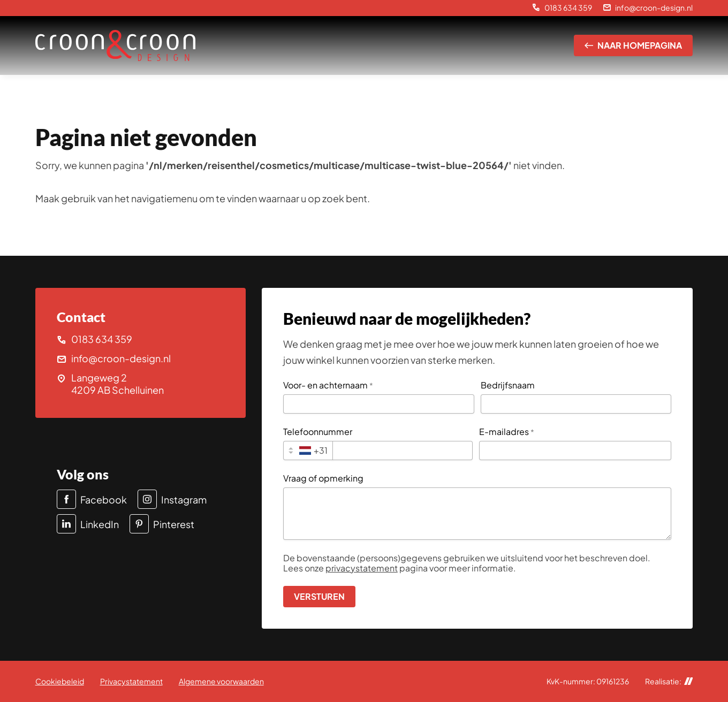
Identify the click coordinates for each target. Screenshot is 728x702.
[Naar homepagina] (633, 45)
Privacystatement (131, 681)
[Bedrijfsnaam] (576, 404)
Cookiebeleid (60, 681)
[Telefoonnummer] (403, 451)
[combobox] (308, 451)
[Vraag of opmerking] (477, 514)
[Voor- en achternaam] (379, 404)
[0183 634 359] (562, 8)
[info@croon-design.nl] (648, 8)
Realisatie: (669, 681)
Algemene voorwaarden (221, 681)
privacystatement (362, 568)
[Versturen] (319, 597)
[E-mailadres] (575, 451)
